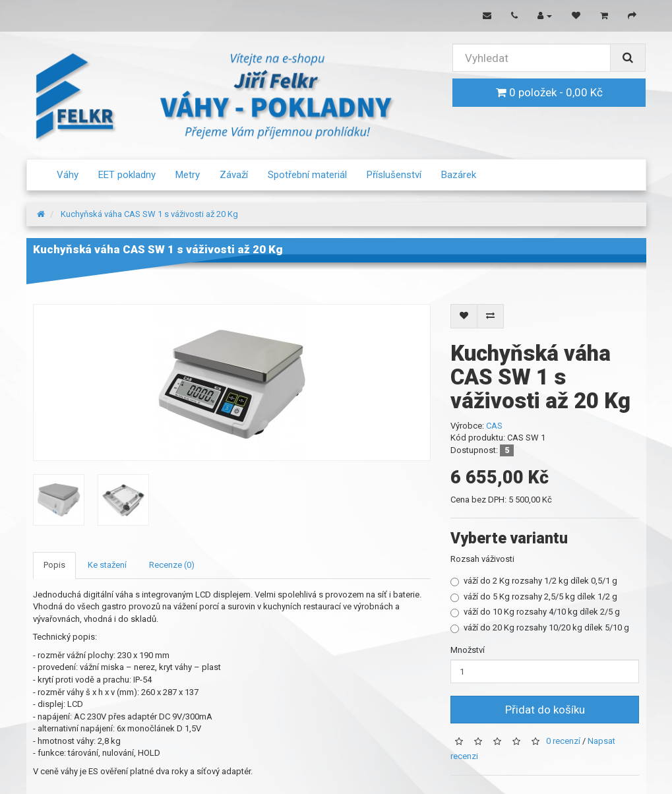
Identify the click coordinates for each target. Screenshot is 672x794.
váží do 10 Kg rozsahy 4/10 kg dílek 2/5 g (535, 612)
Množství (468, 650)
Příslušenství (394, 175)
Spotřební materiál (307, 175)
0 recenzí (563, 742)
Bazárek (459, 175)
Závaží (234, 175)
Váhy (68, 175)
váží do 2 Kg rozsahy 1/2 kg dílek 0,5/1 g (534, 581)
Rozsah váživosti (482, 559)
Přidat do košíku (545, 710)
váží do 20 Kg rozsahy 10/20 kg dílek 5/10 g (540, 628)
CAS (494, 426)
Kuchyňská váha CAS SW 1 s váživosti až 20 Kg (149, 214)
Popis (54, 565)
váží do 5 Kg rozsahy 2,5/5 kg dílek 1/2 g (534, 597)
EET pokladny (127, 175)
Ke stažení (107, 565)
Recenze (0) (172, 565)
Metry (188, 175)
